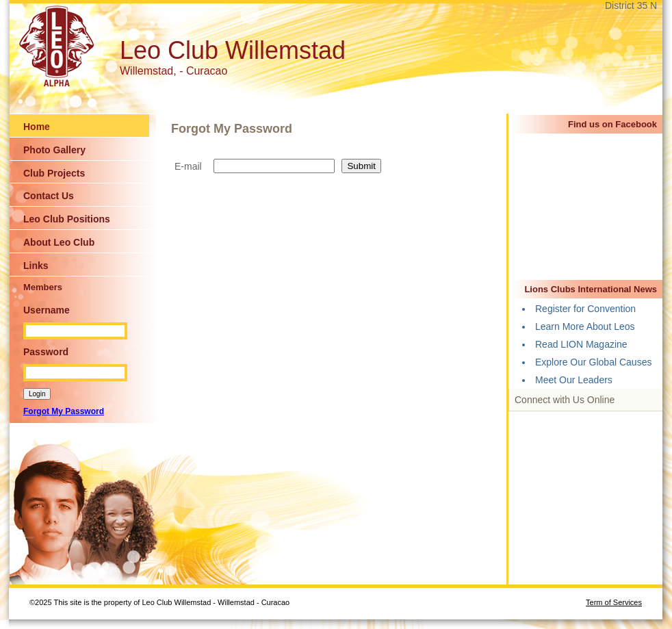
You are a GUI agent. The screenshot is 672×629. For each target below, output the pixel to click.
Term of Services (614, 602)
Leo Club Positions (67, 219)
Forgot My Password (64, 411)
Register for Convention (585, 309)
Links (36, 266)
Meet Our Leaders (574, 380)
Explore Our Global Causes (593, 362)
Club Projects (54, 173)
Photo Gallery (54, 150)
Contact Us (49, 196)
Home (37, 127)
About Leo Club (59, 242)
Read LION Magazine (581, 344)
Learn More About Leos (585, 326)
